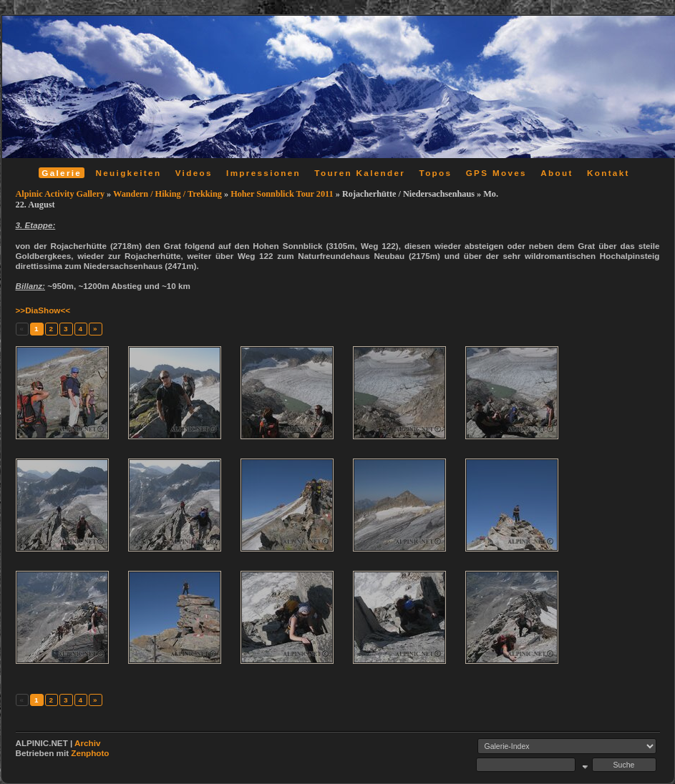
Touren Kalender (360, 173)
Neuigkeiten (129, 173)
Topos (436, 173)
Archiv (87, 743)
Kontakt (608, 173)
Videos (194, 173)
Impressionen (263, 173)
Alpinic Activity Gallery (60, 194)
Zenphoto (90, 753)
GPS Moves (496, 173)
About (557, 173)
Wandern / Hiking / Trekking (167, 194)
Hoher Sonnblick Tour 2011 (282, 194)
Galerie (62, 173)
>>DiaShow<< (43, 310)
